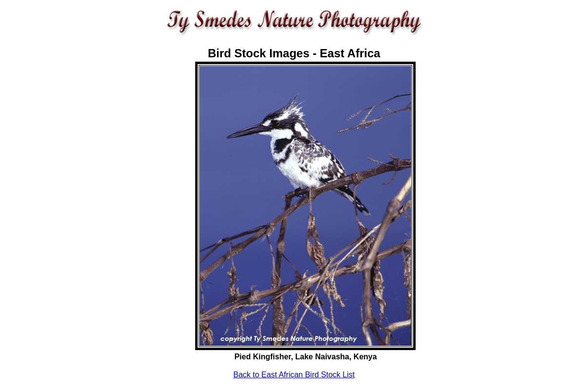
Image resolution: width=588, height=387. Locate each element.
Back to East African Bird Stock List (294, 375)
